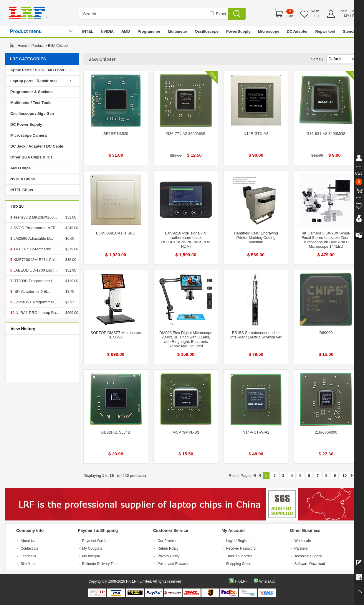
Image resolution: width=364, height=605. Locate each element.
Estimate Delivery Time (100, 564)
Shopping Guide (239, 564)
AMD (126, 31)
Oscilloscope (207, 31)
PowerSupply (238, 31)
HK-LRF (241, 581)
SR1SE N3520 (116, 134)
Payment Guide (94, 541)
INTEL (88, 31)
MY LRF (350, 16)
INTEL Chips (22, 190)
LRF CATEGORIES (28, 59)
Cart (290, 16)
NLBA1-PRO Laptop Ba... (37, 313)
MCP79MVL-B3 (186, 432)
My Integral (91, 556)
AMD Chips (20, 168)
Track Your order (239, 556)
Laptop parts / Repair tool (33, 81)
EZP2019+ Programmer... (35, 302)
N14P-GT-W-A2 (256, 432)
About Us (28, 541)
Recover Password (241, 548)
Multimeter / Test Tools (31, 103)
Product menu (26, 31)
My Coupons (92, 548)
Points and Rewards (173, 564)
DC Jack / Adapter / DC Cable (37, 146)
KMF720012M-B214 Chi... (35, 260)
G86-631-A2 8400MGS (326, 134)
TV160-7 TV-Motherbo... (33, 249)
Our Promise (167, 541)
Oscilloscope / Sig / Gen (32, 114)
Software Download (310, 564)
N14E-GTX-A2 (256, 134)
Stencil (349, 31)
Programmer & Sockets (32, 92)
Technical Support (308, 556)
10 (345, 476)
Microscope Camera (29, 135)
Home (22, 46)
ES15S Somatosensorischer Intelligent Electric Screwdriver (256, 335)
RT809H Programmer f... (34, 281)
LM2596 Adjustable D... (33, 238)
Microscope (269, 31)
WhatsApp (267, 581)
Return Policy (168, 548)
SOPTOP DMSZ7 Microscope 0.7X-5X (116, 335)
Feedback (28, 556)
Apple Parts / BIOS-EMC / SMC (38, 70)
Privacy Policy (169, 556)
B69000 (326, 333)
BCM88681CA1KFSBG (116, 233)
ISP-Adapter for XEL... (32, 291)
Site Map (28, 564)
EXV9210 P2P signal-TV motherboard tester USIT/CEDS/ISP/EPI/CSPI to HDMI (186, 240)
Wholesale (303, 541)
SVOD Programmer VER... (35, 228)
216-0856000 (326, 432)
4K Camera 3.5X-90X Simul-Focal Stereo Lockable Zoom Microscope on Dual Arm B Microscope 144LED (326, 240)
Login (343, 11)
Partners (301, 548)
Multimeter (178, 31)
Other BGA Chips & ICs (31, 157)
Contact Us (29, 548)
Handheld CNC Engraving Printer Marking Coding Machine (256, 238)
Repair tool (325, 31)
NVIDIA (107, 31)
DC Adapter (297, 31)
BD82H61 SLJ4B (116, 432)
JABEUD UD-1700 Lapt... (34, 270)
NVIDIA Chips (23, 179)
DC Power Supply (26, 124)
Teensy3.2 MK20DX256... (35, 217)
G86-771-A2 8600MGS (186, 134)
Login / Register (238, 541)
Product (38, 46)
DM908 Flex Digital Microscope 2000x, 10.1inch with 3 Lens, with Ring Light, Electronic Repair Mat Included (186, 339)
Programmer (149, 31)
